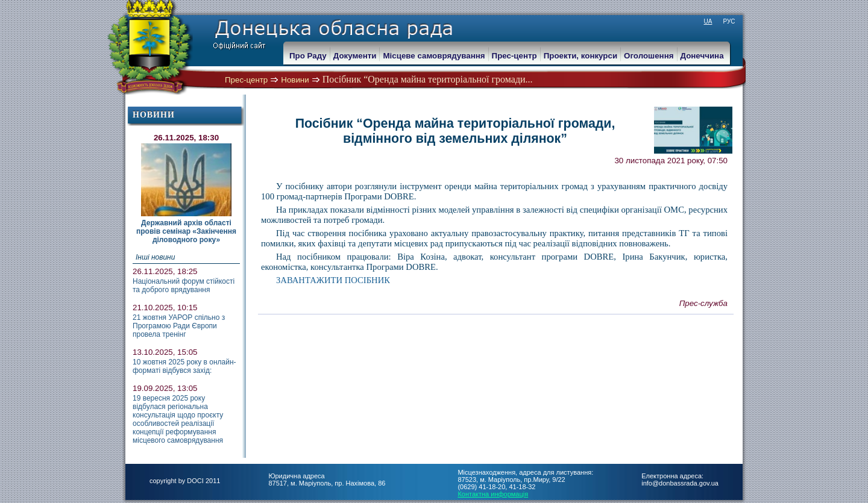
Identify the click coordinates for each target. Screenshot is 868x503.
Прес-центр (246, 80)
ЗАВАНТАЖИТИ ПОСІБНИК (333, 280)
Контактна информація (493, 494)
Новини (295, 80)
